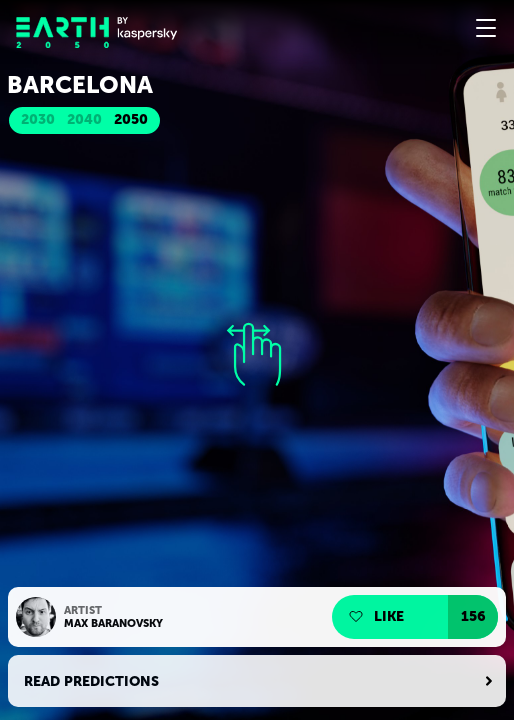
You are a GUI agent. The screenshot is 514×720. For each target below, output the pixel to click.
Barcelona (80, 85)
